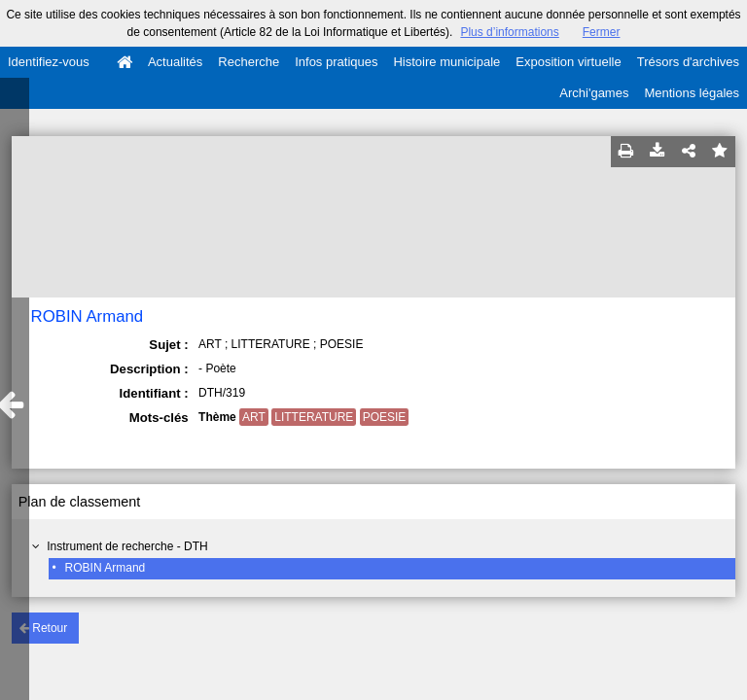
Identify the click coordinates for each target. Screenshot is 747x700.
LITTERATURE (314, 417)
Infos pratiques (336, 62)
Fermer (602, 32)
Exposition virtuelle (568, 62)
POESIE (385, 417)
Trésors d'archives (688, 62)
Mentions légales (692, 93)
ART (254, 417)
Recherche (249, 62)
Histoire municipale (446, 62)
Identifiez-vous (49, 62)
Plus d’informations (509, 32)
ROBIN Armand (106, 568)
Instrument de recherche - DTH (127, 546)
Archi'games (594, 93)
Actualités (175, 62)
